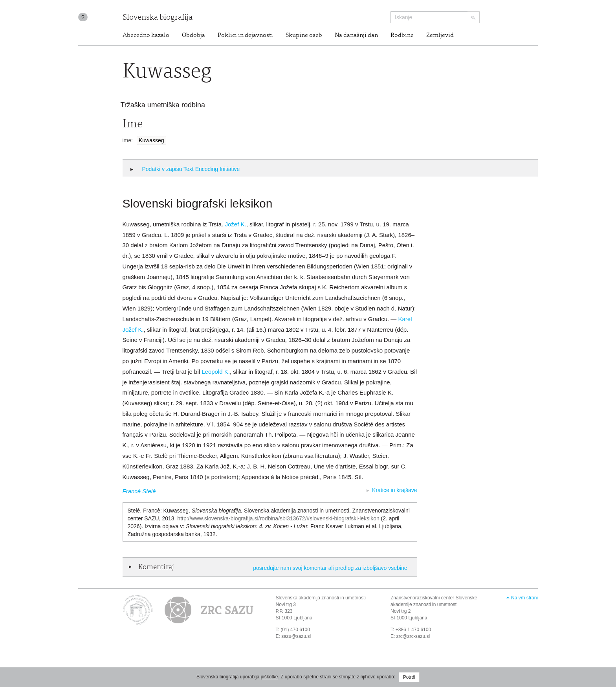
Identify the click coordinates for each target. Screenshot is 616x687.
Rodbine (402, 35)
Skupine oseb (304, 35)
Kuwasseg (151, 140)
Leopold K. (216, 372)
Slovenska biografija (158, 18)
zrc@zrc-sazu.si (413, 636)
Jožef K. (235, 224)
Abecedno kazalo (146, 35)
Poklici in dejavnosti (245, 35)
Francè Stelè (139, 491)
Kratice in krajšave (394, 490)
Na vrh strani (524, 598)
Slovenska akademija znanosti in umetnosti (321, 598)
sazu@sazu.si (296, 636)
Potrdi (409, 677)
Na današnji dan (356, 35)
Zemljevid (440, 35)
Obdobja (193, 35)
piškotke (269, 677)
